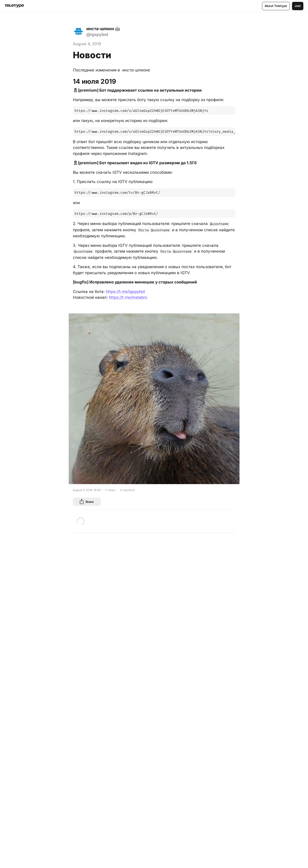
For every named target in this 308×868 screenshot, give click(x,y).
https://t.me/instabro (128, 297)
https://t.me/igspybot (125, 292)
